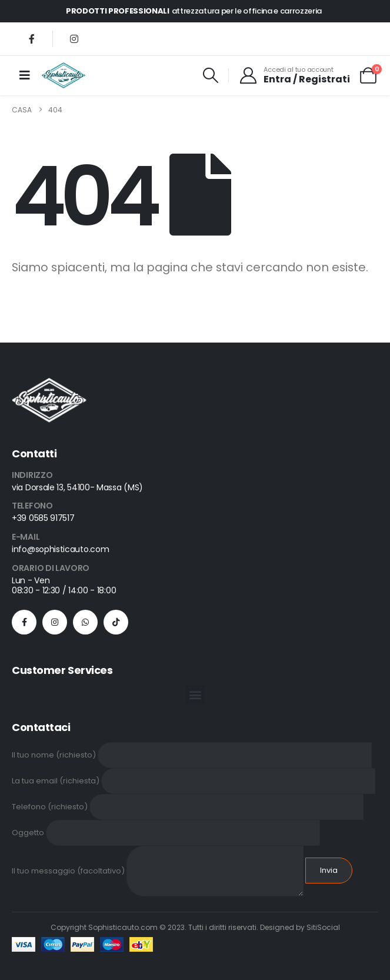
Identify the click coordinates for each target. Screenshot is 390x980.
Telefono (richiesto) (188, 806)
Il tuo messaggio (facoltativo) (158, 870)
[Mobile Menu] (25, 75)
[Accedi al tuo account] (294, 75)
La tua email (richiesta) (194, 780)
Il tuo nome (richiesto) (192, 754)
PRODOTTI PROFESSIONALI (118, 11)
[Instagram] (74, 39)
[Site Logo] (64, 75)
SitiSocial (323, 927)
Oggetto (166, 832)
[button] (211, 75)
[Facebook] (32, 39)
